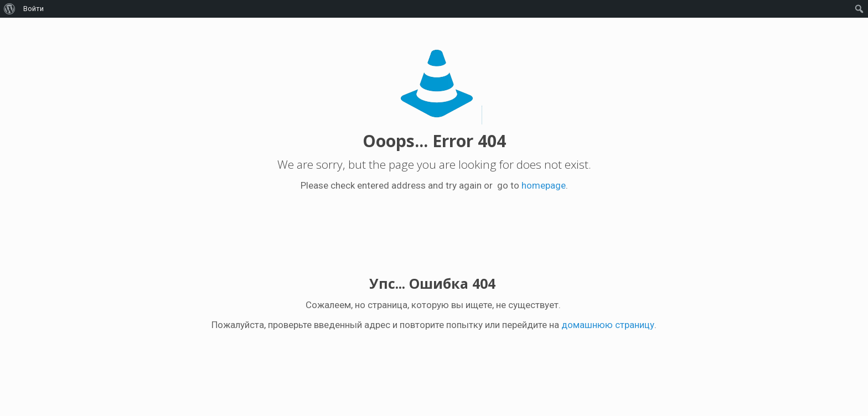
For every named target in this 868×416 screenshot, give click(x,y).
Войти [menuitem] (33, 9)
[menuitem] (10, 9)
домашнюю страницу (608, 325)
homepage (544, 185)
